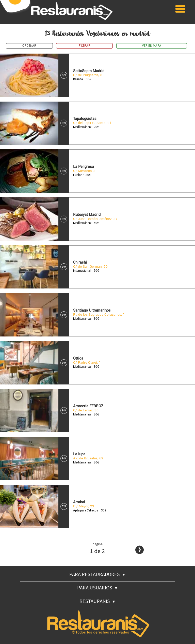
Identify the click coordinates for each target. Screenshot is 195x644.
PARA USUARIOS (98, 587)
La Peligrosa (84, 167)
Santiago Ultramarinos (92, 310)
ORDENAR (29, 46)
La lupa (79, 454)
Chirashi (80, 262)
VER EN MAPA (152, 46)
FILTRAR (85, 46)
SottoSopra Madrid (89, 71)
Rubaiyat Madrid (87, 215)
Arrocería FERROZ (88, 406)
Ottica (78, 358)
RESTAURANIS (98, 601)
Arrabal (79, 502)
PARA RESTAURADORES (97, 574)
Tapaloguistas (85, 119)
